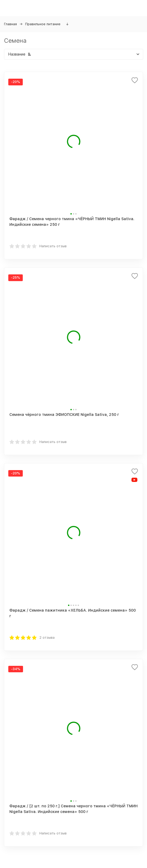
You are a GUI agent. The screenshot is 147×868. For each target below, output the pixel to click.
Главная (10, 24)
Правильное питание (43, 24)
